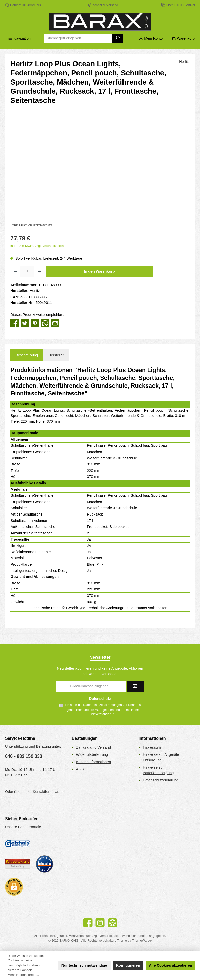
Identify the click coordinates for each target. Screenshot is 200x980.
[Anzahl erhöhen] (39, 271)
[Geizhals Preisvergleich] (18, 844)
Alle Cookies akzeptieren (171, 965)
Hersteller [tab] (56, 355)
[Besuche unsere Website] (112, 923)
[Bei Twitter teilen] (25, 323)
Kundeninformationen (93, 762)
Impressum (152, 747)
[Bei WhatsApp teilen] (45, 323)
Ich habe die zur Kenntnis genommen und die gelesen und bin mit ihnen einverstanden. (103, 710)
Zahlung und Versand (93, 747)
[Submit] (135, 686)
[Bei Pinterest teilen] (35, 323)
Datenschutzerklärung (161, 780)
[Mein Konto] (151, 38)
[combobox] (78, 38)
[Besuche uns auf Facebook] (88, 923)
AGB (98, 710)
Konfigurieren (128, 965)
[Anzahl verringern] (15, 271)
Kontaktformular (46, 792)
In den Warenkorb (99, 271)
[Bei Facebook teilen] (14, 323)
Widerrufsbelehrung (92, 754)
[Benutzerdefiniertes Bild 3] (44, 864)
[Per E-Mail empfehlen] (55, 323)
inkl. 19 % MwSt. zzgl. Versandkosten (37, 246)
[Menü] (20, 38)
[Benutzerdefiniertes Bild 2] (18, 864)
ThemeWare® (142, 941)
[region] (100, 173)
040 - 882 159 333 (24, 756)
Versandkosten (110, 936)
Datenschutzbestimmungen (103, 705)
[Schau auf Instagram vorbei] (100, 923)
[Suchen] (118, 38)
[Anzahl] (27, 271)
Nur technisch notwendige (84, 965)
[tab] (27, 355)
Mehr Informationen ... (23, 975)
